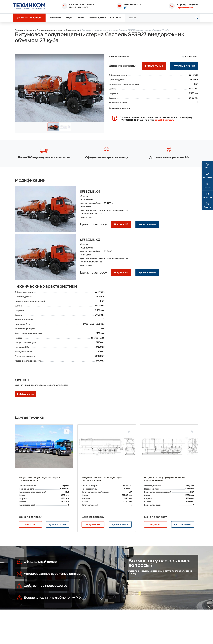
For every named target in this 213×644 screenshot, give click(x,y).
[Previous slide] (21, 88)
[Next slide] (99, 88)
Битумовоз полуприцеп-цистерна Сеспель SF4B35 (165, 479)
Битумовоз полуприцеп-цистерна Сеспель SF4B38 (102, 479)
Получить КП (30, 524)
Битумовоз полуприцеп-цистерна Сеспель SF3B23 (39, 479)
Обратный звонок (185, 8)
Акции (69, 18)
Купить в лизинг (58, 524)
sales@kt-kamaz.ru (132, 4)
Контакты (116, 18)
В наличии (55, 18)
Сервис (81, 18)
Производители (97, 18)
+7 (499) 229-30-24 (187, 5)
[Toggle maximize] (101, 58)
